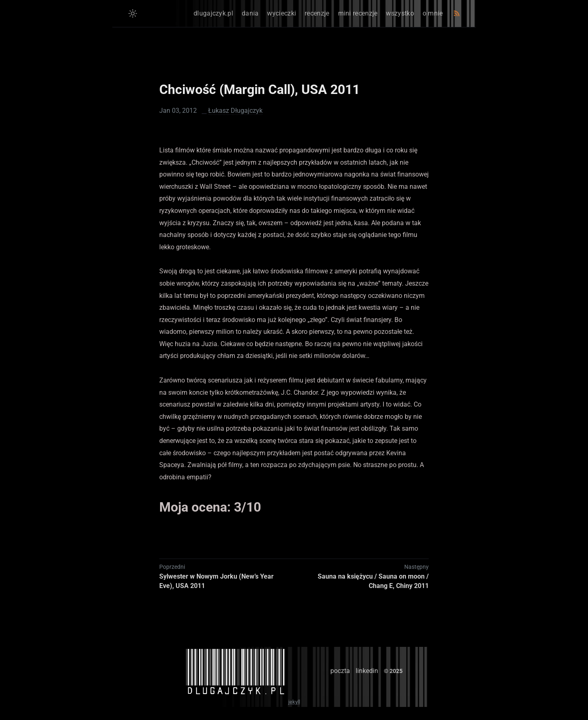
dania (250, 13)
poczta (340, 671)
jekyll (294, 702)
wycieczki (282, 13)
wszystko (400, 13)
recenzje (317, 13)
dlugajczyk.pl (213, 13)
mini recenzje (358, 13)
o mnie (433, 13)
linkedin (367, 671)
